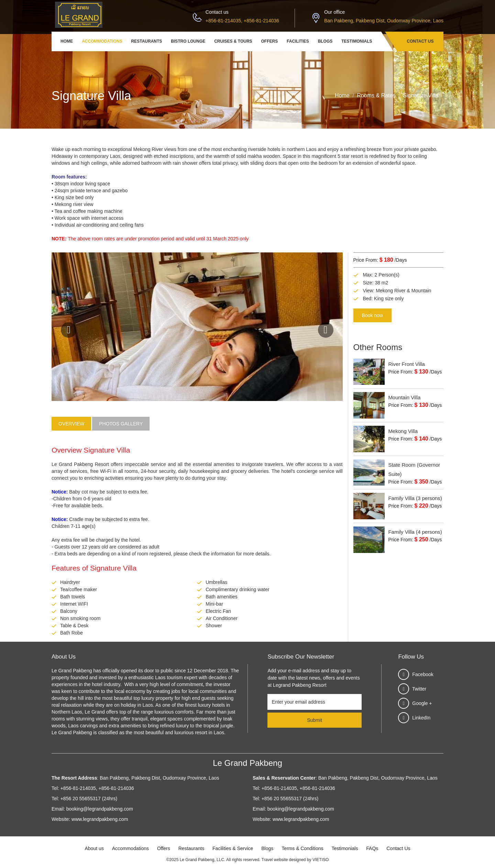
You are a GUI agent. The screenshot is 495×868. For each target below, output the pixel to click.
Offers (270, 41)
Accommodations (102, 41)
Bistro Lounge (188, 41)
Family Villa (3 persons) (415, 498)
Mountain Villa (404, 397)
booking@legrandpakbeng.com (100, 809)
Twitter (419, 689)
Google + (422, 703)
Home (67, 41)
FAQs (372, 848)
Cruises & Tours (233, 41)
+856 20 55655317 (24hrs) (89, 799)
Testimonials (357, 41)
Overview (71, 424)
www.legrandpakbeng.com (100, 819)
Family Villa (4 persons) (415, 532)
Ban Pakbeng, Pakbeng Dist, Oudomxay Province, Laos (384, 21)
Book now (372, 315)
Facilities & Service (233, 848)
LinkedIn (421, 718)
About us (94, 848)
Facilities (298, 41)
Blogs (325, 41)
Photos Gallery (121, 424)
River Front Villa (406, 364)
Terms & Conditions (302, 848)
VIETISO (321, 860)
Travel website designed (284, 860)
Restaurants (147, 41)
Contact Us (420, 41)
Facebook (423, 674)
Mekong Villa (403, 431)
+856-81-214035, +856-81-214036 (242, 21)
